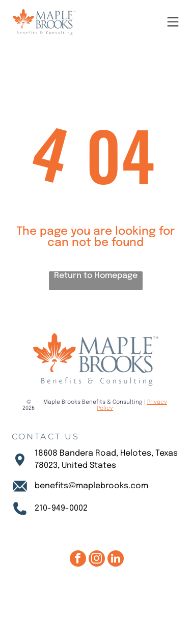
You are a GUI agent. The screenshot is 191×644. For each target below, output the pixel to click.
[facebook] (78, 560)
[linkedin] (116, 560)
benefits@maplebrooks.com (91, 486)
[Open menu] (173, 22)
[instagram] (97, 560)
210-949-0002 (61, 508)
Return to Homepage (96, 276)
